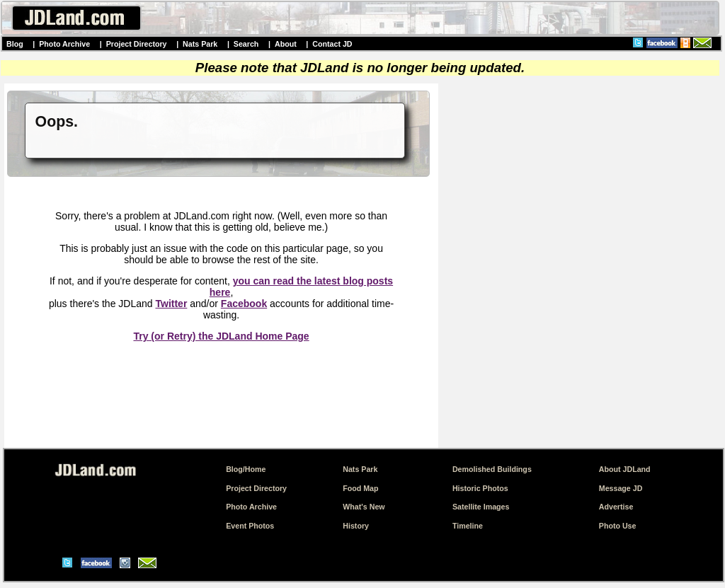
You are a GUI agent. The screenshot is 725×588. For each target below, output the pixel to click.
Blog (15, 44)
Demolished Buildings (492, 469)
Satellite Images (481, 507)
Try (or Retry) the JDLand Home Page (221, 336)
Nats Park (200, 44)
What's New (364, 507)
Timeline (468, 526)
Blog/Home (246, 469)
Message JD (621, 488)
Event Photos (250, 526)
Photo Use (618, 526)
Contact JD (332, 44)
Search (246, 44)
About (286, 44)
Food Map (360, 488)
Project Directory (137, 44)
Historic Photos (480, 488)
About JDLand (625, 469)
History (356, 526)
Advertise (616, 507)
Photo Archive (64, 44)
